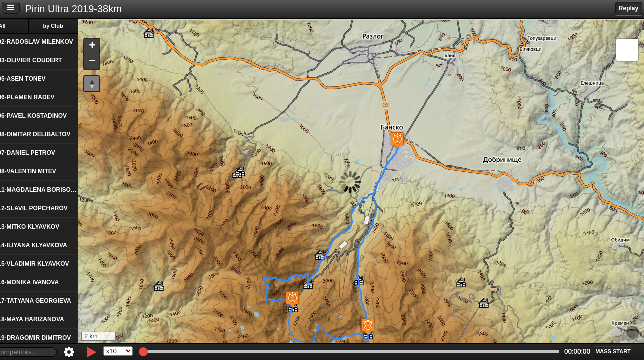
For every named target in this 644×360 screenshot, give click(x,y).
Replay (628, 8)
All (24, 26)
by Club (75, 26)
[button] (357, 327)
